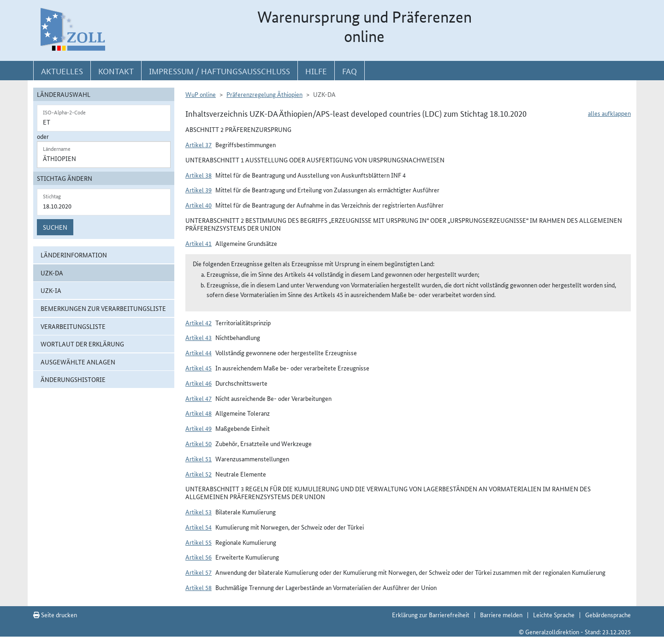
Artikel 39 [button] (199, 190)
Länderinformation (74, 255)
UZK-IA (51, 290)
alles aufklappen (609, 113)
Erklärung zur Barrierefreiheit (431, 614)
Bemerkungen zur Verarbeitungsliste (103, 308)
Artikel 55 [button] (199, 542)
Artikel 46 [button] (199, 383)
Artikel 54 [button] (199, 527)
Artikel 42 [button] (199, 322)
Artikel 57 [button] (199, 572)
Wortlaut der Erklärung (82, 344)
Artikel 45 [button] (199, 368)
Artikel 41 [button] (199, 243)
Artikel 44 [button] (199, 352)
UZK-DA (52, 273)
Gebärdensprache (608, 614)
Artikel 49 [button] (199, 428)
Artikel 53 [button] (199, 512)
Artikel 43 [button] (199, 337)
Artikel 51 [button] (199, 459)
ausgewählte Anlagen (78, 362)
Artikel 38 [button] (199, 175)
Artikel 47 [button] (199, 398)
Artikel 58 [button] (199, 587)
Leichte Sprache (554, 614)
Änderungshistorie (73, 379)
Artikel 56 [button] (199, 557)
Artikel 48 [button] (199, 413)
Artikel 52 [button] (199, 474)
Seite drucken (55, 614)
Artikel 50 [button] (199, 443)
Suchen (55, 227)
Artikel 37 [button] (199, 144)
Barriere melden (501, 614)
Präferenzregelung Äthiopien (264, 94)
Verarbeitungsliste (73, 326)
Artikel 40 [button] (199, 205)
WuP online (201, 94)
